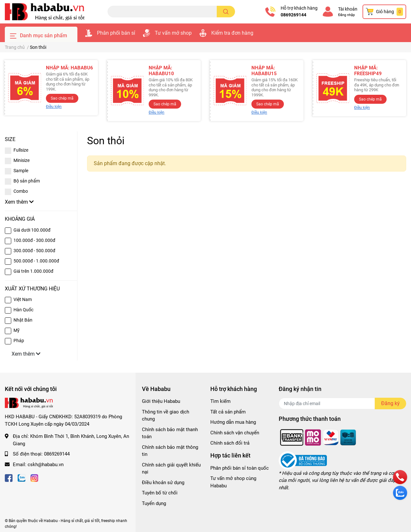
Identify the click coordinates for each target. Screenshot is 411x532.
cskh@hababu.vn (46, 465)
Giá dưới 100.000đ (32, 230)
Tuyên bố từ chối (160, 493)
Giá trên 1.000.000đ (33, 271)
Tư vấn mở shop (173, 33)
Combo (21, 191)
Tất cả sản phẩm (228, 412)
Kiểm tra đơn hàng (232, 33)
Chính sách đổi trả (230, 443)
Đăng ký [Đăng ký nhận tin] (390, 403)
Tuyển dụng (154, 503)
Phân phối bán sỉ (116, 33)
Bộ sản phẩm (27, 181)
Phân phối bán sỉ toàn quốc (240, 468)
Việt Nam (23, 299)
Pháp (19, 341)
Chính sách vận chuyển (235, 433)
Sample (21, 171)
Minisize (22, 160)
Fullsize (21, 150)
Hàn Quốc (23, 310)
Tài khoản (348, 9)
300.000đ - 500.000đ (34, 251)
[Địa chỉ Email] (342, 403)
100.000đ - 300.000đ (34, 240)
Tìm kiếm (220, 401)
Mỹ (17, 330)
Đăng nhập (346, 15)
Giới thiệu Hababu (161, 401)
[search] (226, 12)
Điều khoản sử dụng (163, 483)
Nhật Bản (23, 320)
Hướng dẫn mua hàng (233, 422)
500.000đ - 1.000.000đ (36, 261)
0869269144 (293, 15)
